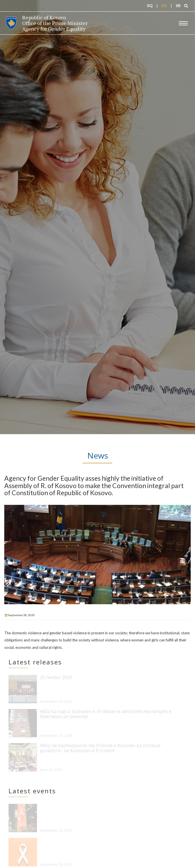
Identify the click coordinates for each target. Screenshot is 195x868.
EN (164, 6)
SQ (150, 6)
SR (178, 6)
